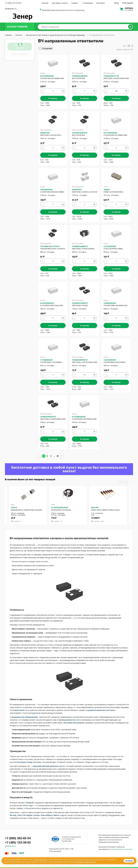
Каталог (45, 3)
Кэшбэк (75, 3)
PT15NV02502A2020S (60, 508)
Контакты (101, 3)
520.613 (14, 508)
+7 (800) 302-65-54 (18, 838)
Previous (121, 482)
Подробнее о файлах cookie (85, 862)
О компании (88, 3)
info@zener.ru (11, 9)
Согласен (129, 861)
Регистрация (128, 3)
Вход (116, 3)
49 (57, 456)
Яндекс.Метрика (40, 859)
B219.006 (95, 508)
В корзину (53, 98)
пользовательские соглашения (121, 849)
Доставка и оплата (60, 3)
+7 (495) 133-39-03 (13, 3)
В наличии (47, 48)
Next (125, 482)
